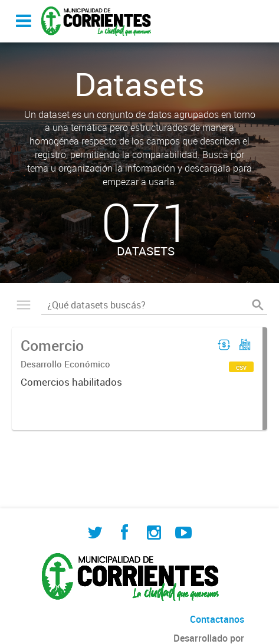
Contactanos (217, 619)
